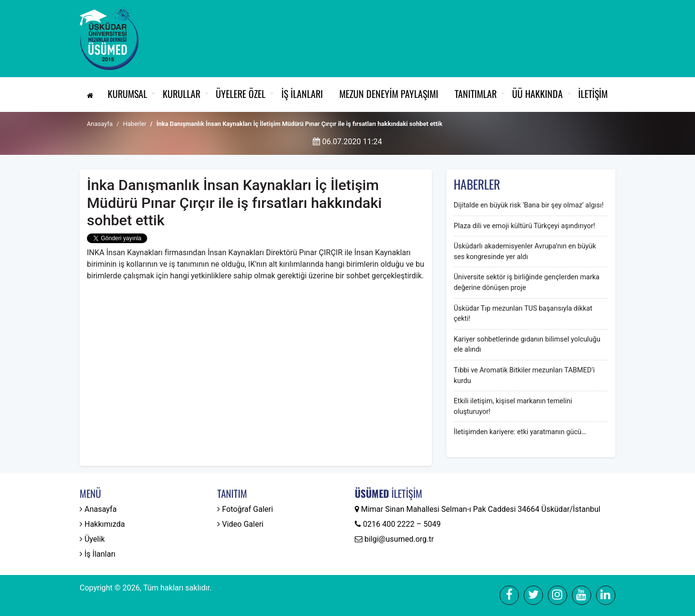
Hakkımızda (102, 524)
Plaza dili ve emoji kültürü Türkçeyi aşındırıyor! (524, 226)
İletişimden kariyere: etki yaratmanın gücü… (520, 432)
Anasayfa (100, 124)
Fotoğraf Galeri (245, 509)
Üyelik (92, 539)
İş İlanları (302, 94)
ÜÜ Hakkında (537, 94)
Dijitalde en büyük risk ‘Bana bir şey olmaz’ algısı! (528, 205)
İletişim (593, 94)
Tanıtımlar (476, 94)
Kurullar (181, 94)
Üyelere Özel (241, 94)
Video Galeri (240, 524)
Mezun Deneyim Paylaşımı (389, 94)
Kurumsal (127, 94)
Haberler (135, 124)
